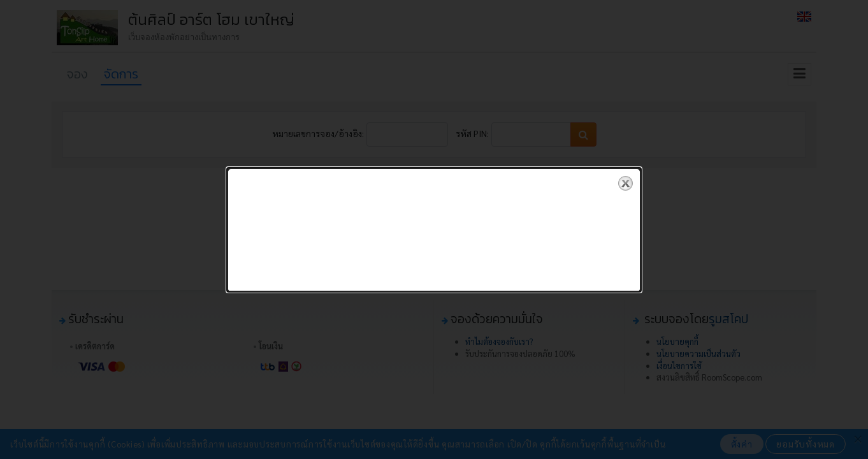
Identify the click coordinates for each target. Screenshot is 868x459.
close (626, 183)
